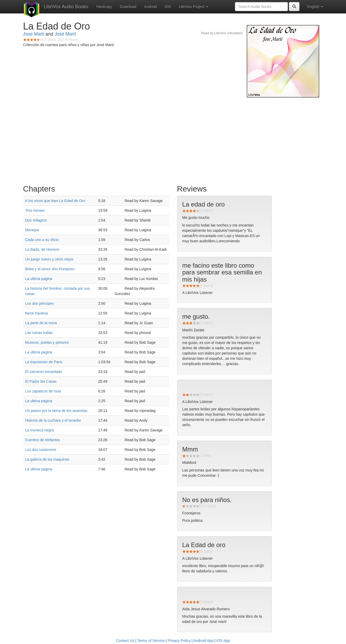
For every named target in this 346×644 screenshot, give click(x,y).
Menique (32, 230)
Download (128, 7)
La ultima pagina (39, 279)
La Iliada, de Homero (42, 249)
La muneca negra (40, 430)
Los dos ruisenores (41, 450)
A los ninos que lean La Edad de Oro (55, 201)
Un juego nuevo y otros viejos (49, 259)
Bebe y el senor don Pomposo (50, 269)
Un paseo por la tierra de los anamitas (56, 411)
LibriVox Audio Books (66, 7)
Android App (203, 641)
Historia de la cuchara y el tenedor (53, 420)
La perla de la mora (41, 323)
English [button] (315, 7)
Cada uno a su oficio (42, 240)
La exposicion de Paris (44, 362)
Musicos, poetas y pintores (47, 342)
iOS (168, 7)
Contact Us (125, 641)
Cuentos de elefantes (43, 440)
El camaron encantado (44, 372)
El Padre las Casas (41, 381)
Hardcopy (104, 7)
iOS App (223, 641)
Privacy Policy (179, 641)
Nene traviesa (37, 313)
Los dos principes (40, 303)
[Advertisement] (173, 140)
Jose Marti (34, 34)
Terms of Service (151, 641)
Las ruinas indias (39, 333)
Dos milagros (36, 220)
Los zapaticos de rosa (43, 391)
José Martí (65, 34)
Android (151, 7)
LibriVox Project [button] (193, 7)
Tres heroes (35, 210)
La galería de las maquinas (47, 459)
